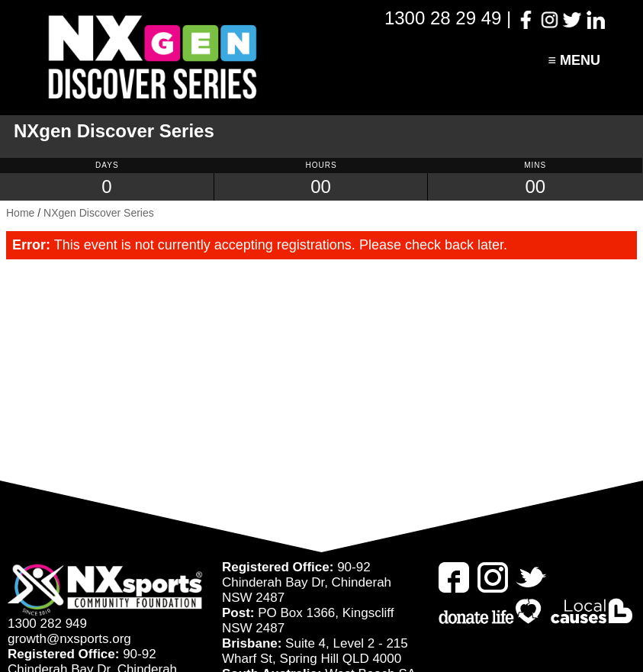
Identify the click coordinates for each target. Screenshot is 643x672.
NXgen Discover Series (99, 213)
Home (20, 213)
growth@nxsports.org (69, 639)
